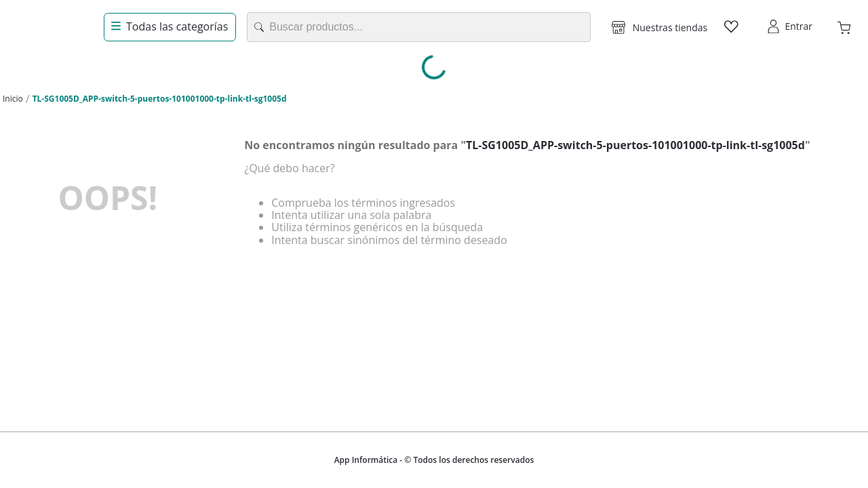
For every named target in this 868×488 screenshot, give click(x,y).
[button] (659, 27)
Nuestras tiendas (670, 27)
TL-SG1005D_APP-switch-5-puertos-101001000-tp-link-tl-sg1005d (160, 99)
